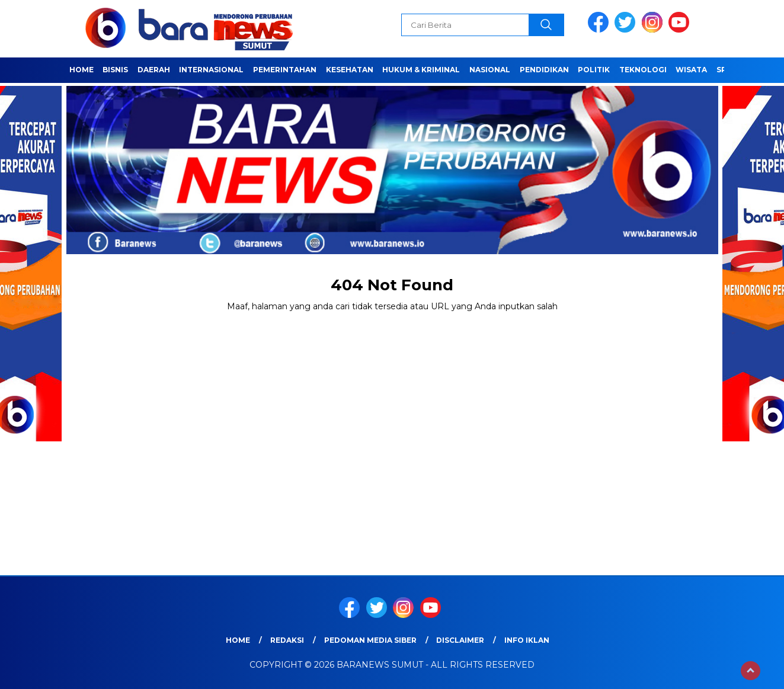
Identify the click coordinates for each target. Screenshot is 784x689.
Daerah (154, 70)
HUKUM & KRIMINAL (421, 70)
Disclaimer (460, 640)
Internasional (211, 70)
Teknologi (643, 70)
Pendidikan (544, 70)
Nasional (490, 70)
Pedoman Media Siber (370, 640)
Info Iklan (527, 640)
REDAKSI (287, 640)
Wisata (691, 70)
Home (81, 70)
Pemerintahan (285, 70)
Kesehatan (350, 70)
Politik (594, 70)
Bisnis (115, 70)
